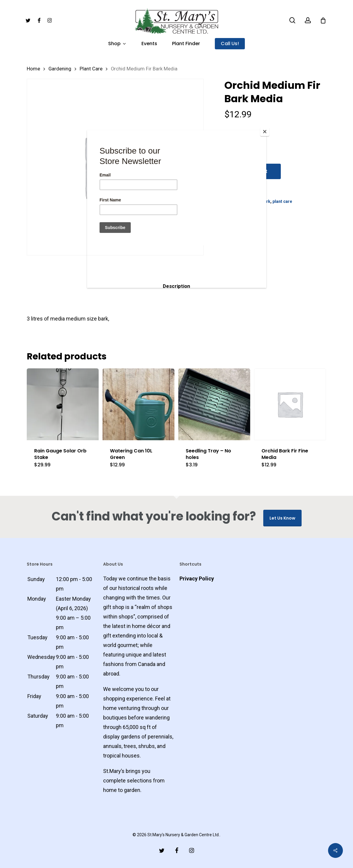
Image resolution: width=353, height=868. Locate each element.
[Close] (265, 132)
